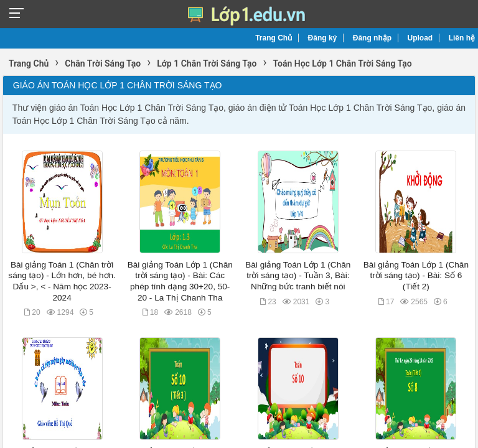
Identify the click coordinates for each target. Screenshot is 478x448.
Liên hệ (462, 38)
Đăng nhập (372, 38)
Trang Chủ (274, 38)
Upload (420, 38)
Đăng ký (323, 38)
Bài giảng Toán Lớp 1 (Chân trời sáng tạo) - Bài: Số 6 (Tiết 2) (416, 276)
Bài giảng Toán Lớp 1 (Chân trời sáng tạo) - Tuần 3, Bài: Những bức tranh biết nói (298, 276)
